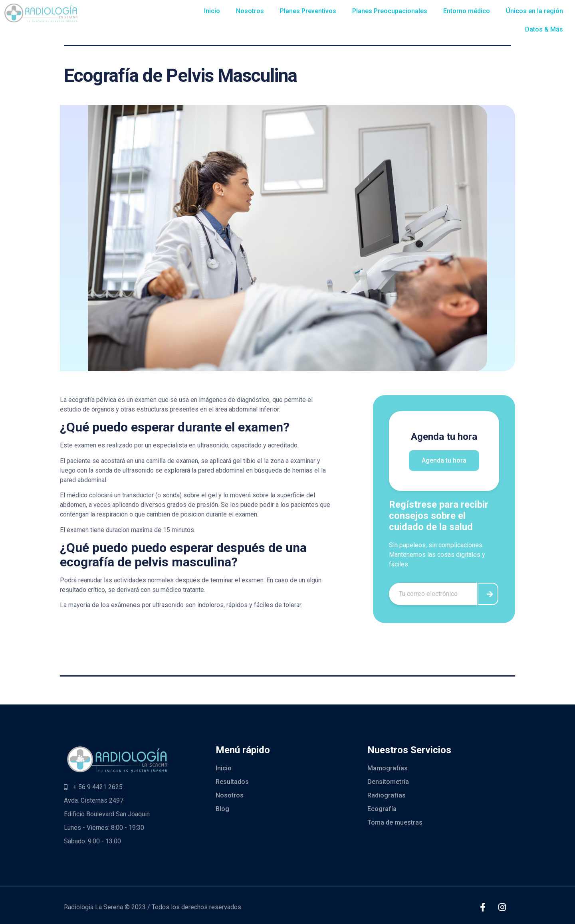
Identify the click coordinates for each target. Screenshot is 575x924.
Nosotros (250, 11)
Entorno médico (467, 11)
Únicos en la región (534, 11)
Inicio (212, 11)
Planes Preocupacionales (390, 11)
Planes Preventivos (308, 11)
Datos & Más (544, 29)
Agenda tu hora (444, 460)
